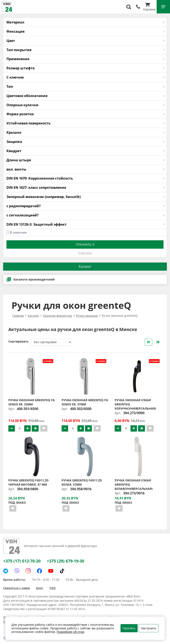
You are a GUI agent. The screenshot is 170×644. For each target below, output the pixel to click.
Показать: (85, 244)
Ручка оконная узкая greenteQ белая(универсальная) (134, 484)
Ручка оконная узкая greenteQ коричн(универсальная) (135, 404)
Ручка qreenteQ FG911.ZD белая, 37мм (82, 482)
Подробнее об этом (70, 632)
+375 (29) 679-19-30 (65, 561)
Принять (129, 628)
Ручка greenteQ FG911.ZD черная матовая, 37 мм (28, 482)
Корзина (149, 7)
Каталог (85, 266)
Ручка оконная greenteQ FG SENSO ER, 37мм (85, 402)
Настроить (149, 628)
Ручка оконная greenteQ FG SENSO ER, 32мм (32, 402)
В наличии (18, 232)
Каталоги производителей (30, 279)
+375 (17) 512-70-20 (22, 561)
